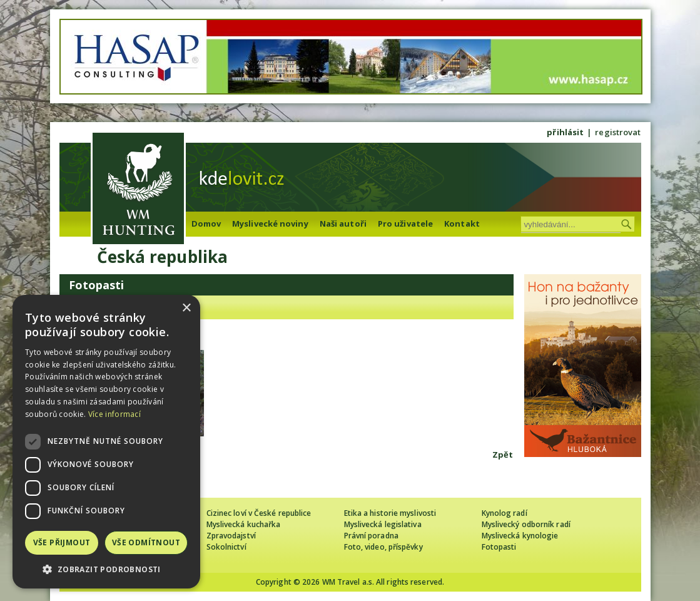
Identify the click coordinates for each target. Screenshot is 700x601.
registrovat (618, 132)
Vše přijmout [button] (62, 542)
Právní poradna (371, 536)
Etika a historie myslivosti (390, 513)
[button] (106, 569)
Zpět (503, 455)
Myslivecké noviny (270, 223)
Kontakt (462, 223)
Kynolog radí (505, 513)
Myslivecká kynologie (520, 536)
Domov (206, 223)
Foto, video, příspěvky (383, 547)
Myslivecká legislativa (383, 524)
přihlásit (565, 132)
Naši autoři (343, 223)
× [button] (186, 308)
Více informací (114, 414)
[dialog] (106, 442)
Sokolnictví (226, 547)
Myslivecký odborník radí (526, 524)
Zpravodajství (231, 536)
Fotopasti (499, 547)
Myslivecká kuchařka (244, 524)
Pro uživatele (405, 223)
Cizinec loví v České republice (259, 513)
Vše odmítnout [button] (146, 542)
